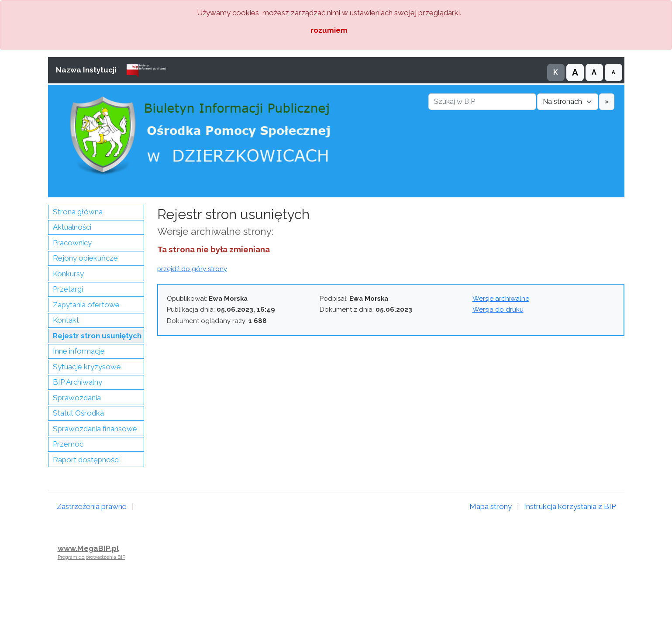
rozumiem (329, 30)
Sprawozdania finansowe (95, 429)
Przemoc (68, 444)
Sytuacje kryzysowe (87, 367)
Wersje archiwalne (501, 299)
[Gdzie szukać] (568, 102)
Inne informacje (79, 351)
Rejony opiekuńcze (85, 258)
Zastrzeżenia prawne (92, 506)
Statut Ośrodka (78, 413)
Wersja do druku (498, 309)
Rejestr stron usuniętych (97, 336)
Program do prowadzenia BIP (91, 557)
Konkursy (68, 274)
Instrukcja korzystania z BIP (570, 506)
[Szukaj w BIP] (482, 102)
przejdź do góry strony (192, 269)
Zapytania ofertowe (86, 305)
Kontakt (66, 320)
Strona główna (78, 212)
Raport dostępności (86, 460)
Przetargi (68, 289)
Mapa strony (491, 506)
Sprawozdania (77, 398)
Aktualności (72, 227)
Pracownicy (72, 243)
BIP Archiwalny (78, 382)
